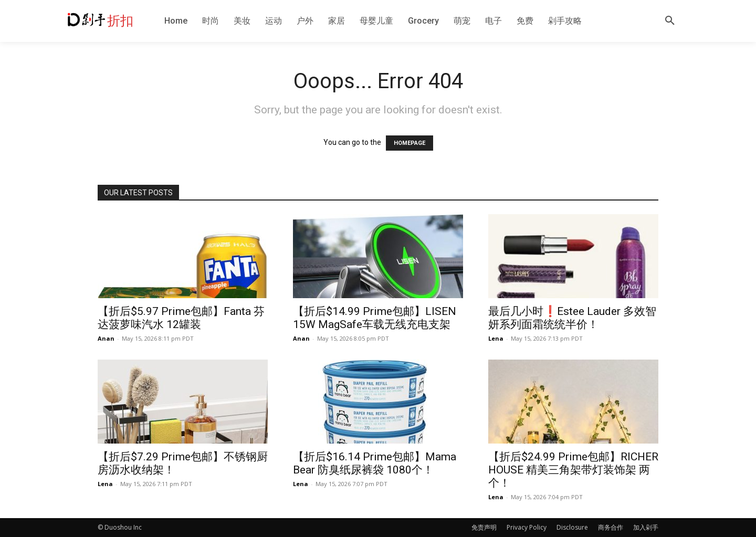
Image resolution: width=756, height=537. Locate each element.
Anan (106, 338)
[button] (670, 21)
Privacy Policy (527, 527)
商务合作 (611, 527)
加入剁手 (646, 527)
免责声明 (484, 527)
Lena (496, 338)
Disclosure (572, 527)
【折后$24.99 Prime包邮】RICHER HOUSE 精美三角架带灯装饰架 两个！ (573, 470)
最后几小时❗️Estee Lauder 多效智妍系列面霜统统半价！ (572, 318)
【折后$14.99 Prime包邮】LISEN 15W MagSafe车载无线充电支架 (375, 318)
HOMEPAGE (409, 143)
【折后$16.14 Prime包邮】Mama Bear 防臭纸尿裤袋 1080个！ (375, 463)
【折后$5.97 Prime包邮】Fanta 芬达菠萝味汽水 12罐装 (181, 318)
